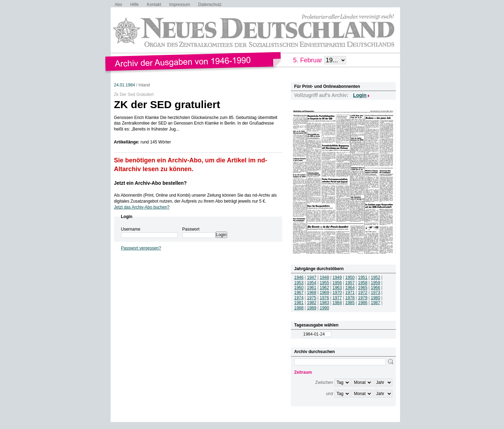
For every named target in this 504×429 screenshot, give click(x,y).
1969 (325, 293)
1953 (299, 283)
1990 (325, 308)
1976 (325, 298)
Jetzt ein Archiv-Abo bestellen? (150, 183)
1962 (325, 288)
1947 (312, 277)
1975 (312, 298)
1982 (312, 303)
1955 (325, 283)
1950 (350, 277)
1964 (350, 288)
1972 (363, 293)
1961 (312, 288)
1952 (376, 277)
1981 (299, 303)
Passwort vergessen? (141, 248)
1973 (376, 293)
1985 (350, 303)
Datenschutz (210, 5)
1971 (350, 293)
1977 (337, 298)
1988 (299, 308)
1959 (376, 283)
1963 (337, 288)
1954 (312, 283)
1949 (337, 277)
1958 (363, 283)
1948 (325, 277)
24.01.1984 (125, 85)
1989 (312, 308)
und (329, 394)
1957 (350, 283)
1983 (325, 303)
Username (131, 229)
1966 (376, 288)
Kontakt (154, 5)
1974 (299, 298)
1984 (337, 303)
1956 (337, 283)
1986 (363, 303)
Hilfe (134, 5)
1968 (312, 293)
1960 (299, 288)
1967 (299, 293)
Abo (118, 5)
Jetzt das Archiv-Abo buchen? (142, 207)
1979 (363, 298)
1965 (363, 288)
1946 (299, 277)
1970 (337, 293)
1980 (376, 298)
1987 (376, 303)
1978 (350, 298)
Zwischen (324, 382)
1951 (363, 277)
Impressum (180, 5)
